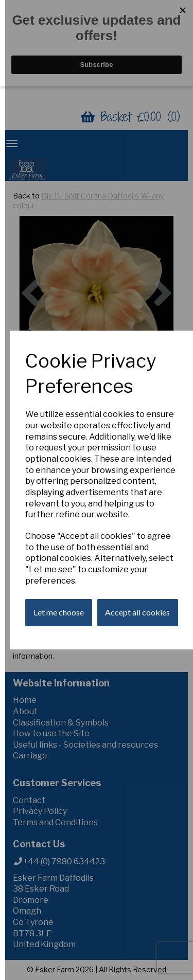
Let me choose (59, 612)
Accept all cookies (137, 612)
